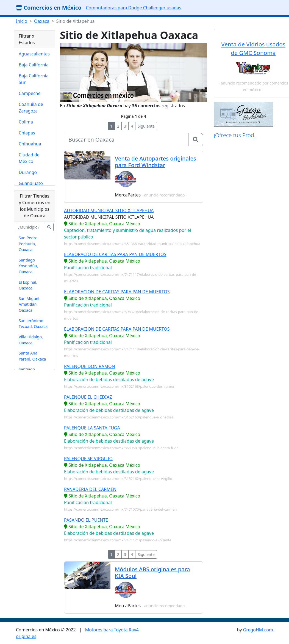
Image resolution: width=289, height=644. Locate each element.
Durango (28, 172)
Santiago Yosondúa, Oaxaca (28, 266)
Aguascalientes (34, 54)
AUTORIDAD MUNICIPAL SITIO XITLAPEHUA (109, 210)
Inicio (22, 21)
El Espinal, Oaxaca (28, 285)
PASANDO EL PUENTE (86, 520)
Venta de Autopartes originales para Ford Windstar (155, 162)
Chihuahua (30, 144)
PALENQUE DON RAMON (90, 366)
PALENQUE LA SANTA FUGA (92, 428)
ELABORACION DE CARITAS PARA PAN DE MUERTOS (117, 292)
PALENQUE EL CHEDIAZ (88, 397)
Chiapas (27, 133)
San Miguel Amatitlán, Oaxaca (29, 304)
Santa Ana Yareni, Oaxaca (32, 356)
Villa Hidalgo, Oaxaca (31, 340)
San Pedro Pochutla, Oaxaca (28, 244)
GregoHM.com (258, 630)
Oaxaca (42, 21)
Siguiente (146, 126)
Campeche (30, 93)
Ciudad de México (29, 158)
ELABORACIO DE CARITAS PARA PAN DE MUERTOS (115, 254)
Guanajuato (31, 183)
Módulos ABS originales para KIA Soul (152, 573)
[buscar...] (30, 227)
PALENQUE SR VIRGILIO (88, 459)
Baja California (34, 65)
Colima (26, 122)
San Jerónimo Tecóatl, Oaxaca (33, 324)
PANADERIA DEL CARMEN (90, 489)
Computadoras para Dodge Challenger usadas (133, 8)
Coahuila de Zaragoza (31, 108)
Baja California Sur (34, 79)
